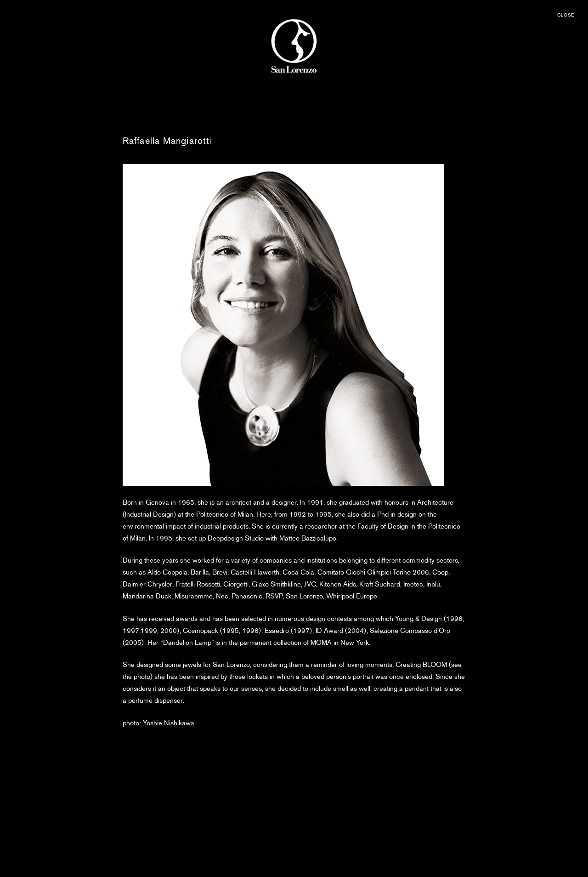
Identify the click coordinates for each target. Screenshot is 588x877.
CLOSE (566, 15)
